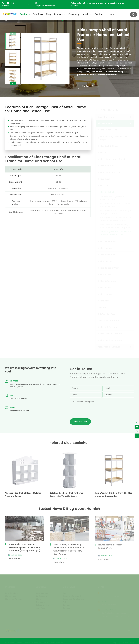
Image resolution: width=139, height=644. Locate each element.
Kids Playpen (106, 261)
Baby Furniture (106, 116)
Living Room (41, 607)
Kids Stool (105, 185)
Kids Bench (105, 287)
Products (25, 14)
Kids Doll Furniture (109, 327)
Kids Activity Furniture (108, 320)
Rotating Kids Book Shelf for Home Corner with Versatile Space (115, 218)
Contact (99, 14)
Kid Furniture (105, 123)
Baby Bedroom (42, 593)
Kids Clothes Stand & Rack (113, 159)
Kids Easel (105, 178)
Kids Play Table (107, 165)
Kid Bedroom (41, 595)
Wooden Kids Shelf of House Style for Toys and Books (115, 211)
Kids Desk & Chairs (109, 145)
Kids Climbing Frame (110, 172)
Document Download (72, 595)
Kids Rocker (106, 274)
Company (74, 14)
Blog (48, 14)
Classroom (40, 601)
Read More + (15, 560)
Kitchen (39, 598)
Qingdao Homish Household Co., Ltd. (31, 642)
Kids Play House (108, 254)
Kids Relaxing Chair (109, 267)
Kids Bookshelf (107, 192)
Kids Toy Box (106, 294)
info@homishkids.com (45, 6)
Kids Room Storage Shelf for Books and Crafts (113, 197)
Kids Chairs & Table (109, 129)
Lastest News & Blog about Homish (69, 509)
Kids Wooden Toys (106, 313)
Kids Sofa (104, 300)
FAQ (65, 601)
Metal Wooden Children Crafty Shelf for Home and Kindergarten (115, 225)
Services (87, 14)
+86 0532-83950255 (8, 4)
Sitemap (113, 642)
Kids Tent (102, 307)
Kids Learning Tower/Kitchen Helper (114, 137)
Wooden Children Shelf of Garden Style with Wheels (115, 204)
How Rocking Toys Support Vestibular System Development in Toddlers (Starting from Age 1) (24, 549)
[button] (13, 83)
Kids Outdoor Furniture (111, 333)
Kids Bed (104, 152)
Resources (60, 14)
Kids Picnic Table (108, 241)
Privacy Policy (128, 642)
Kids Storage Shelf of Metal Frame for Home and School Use (116, 232)
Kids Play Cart (107, 248)
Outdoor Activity (43, 604)
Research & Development (74, 598)
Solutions (38, 14)
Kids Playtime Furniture (111, 340)
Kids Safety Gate (108, 280)
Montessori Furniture (109, 346)
